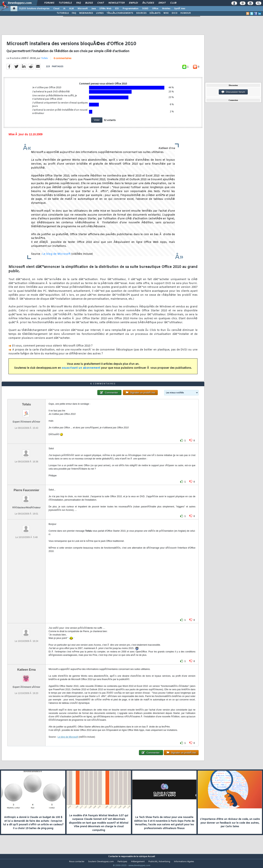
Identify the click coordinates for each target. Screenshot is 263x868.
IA (64, 9)
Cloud (56, 9)
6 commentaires (63, 61)
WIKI (166, 13)
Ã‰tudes (148, 3)
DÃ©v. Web (105, 9)
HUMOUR (186, 13)
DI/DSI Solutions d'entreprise (34, 9)
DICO (175, 13)
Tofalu (44, 61)
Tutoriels (65, 3)
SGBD (145, 9)
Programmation (130, 9)
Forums (49, 3)
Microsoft (83, 9)
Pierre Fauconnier (27, 497)
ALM (71, 9)
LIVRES (100, 13)
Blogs (89, 3)
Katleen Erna (27, 677)
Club (173, 3)
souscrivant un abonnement (81, 371)
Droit (162, 3)
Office (155, 9)
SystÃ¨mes (180, 9)
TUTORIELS (63, 13)
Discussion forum (233, 92)
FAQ (79, 3)
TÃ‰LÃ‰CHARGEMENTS (120, 13)
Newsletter (116, 3)
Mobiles (166, 9)
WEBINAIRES (86, 13)
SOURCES (141, 13)
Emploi (133, 3)
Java (93, 9)
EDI (117, 9)
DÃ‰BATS (155, 13)
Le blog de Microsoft (56, 256)
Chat (101, 3)
